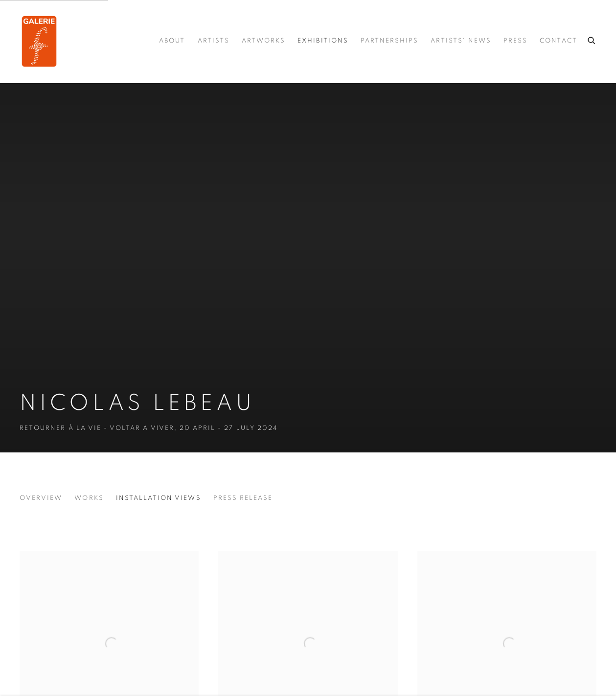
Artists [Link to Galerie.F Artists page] (214, 41)
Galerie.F (39, 41)
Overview (41, 498)
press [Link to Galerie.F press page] (515, 41)
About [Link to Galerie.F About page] (172, 41)
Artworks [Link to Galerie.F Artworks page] (263, 41)
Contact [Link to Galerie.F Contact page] (558, 41)
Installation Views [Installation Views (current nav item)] (159, 498)
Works (89, 498)
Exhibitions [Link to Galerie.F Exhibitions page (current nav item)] (323, 41)
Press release (243, 498)
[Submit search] (592, 39)
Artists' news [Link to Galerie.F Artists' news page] (461, 41)
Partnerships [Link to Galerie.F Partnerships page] (390, 41)
